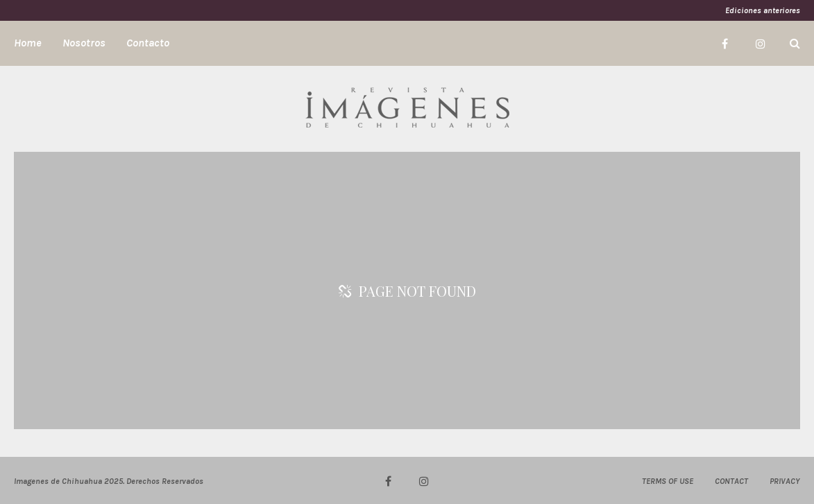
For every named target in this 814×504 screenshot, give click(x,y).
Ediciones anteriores (763, 10)
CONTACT (731, 481)
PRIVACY (785, 481)
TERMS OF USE (668, 481)
